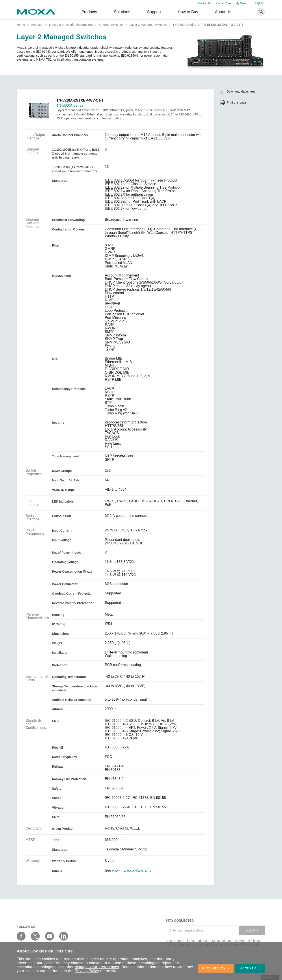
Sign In (259, 3)
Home (21, 25)
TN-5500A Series (184, 25)
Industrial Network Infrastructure (71, 25)
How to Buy (188, 12)
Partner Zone (224, 3)
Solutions (122, 12)
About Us (223, 12)
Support (154, 12)
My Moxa (241, 3)
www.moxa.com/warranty (132, 870)
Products (37, 25)
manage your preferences (97, 967)
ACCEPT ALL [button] (250, 968)
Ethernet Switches (111, 25)
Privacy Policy (87, 971)
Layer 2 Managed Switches (148, 25)
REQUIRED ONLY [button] (216, 968)
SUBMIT (252, 930)
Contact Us (205, 3)
